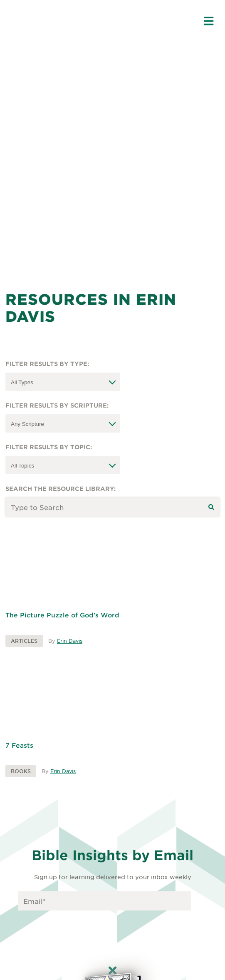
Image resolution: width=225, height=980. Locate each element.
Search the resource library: (61, 489)
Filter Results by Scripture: (57, 405)
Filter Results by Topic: (49, 447)
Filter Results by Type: (47, 364)
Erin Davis (70, 641)
